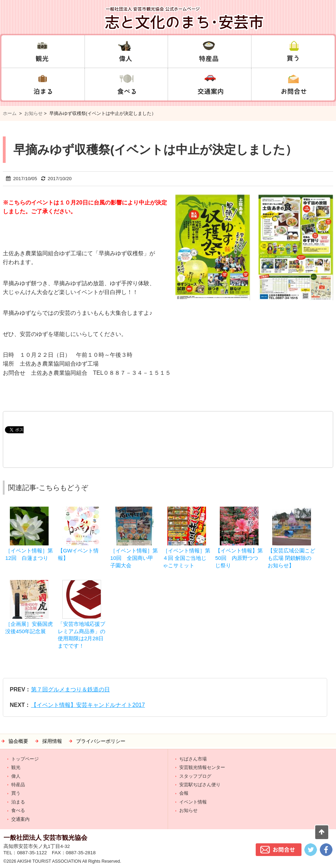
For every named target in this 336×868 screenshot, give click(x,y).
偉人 (16, 776)
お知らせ (33, 113)
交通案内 (20, 819)
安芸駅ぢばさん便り (200, 785)
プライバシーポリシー (101, 741)
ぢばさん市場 (193, 759)
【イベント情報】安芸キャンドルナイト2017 (88, 705)
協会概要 (18, 741)
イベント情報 (193, 802)
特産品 (18, 785)
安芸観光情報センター (202, 767)
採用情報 (52, 741)
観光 (16, 767)
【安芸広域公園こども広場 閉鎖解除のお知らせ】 (291, 558)
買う (16, 793)
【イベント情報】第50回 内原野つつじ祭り (239, 558)
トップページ (25, 759)
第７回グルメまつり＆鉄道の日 (70, 689)
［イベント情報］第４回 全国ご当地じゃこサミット (186, 558)
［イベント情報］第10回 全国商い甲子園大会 (134, 558)
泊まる (18, 802)
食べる (18, 810)
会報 (184, 793)
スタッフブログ (195, 776)
